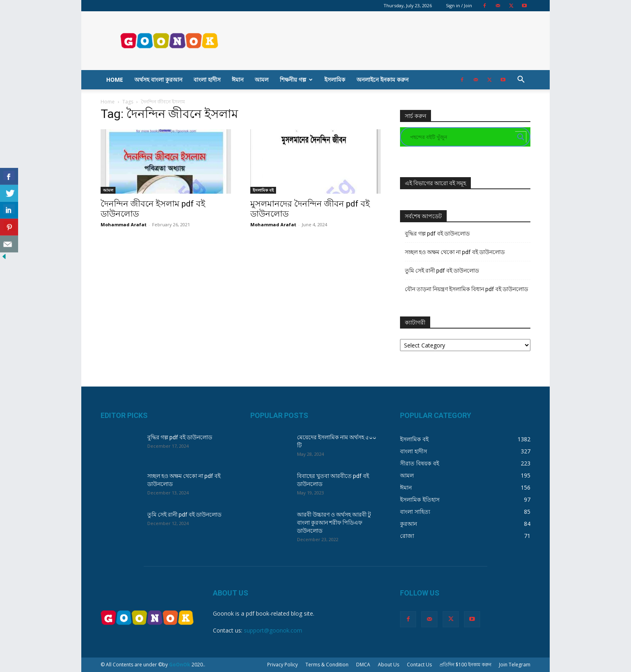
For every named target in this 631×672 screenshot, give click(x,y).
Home (115, 80)
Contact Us (419, 665)
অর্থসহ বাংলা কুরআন (158, 80)
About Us (389, 665)
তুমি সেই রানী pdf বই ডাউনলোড (442, 271)
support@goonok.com (273, 630)
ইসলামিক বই (263, 190)
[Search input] (462, 137)
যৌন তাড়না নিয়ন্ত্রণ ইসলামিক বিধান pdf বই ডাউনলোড (466, 289)
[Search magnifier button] (521, 137)
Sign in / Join (459, 5)
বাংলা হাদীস (207, 80)
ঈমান (238, 80)
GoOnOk (180, 665)
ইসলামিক (335, 80)
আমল (262, 80)
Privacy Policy (283, 665)
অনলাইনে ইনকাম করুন (383, 80)
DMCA (363, 665)
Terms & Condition (327, 665)
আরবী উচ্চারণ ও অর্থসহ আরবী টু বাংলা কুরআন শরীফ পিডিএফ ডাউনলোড (334, 523)
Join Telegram (515, 665)
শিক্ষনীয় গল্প (296, 80)
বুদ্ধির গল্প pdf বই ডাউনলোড (437, 234)
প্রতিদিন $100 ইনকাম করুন (465, 665)
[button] (521, 80)
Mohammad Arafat (124, 224)
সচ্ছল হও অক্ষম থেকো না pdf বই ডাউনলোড (455, 252)
